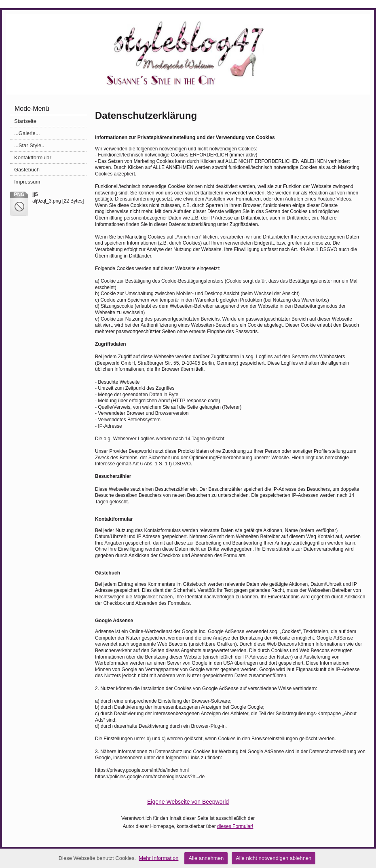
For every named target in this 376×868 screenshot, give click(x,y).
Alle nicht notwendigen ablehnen (274, 858)
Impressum (27, 182)
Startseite (25, 121)
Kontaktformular (33, 157)
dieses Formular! (235, 826)
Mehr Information (158, 858)
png (19, 194)
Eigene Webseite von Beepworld (188, 802)
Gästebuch (27, 170)
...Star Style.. (29, 145)
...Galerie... (27, 133)
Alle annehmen (206, 858)
